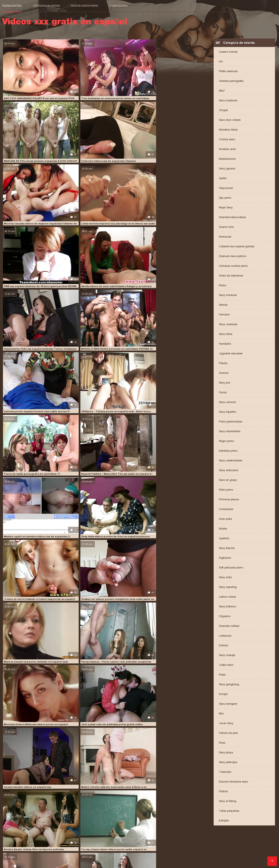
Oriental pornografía (231, 82)
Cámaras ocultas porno (233, 266)
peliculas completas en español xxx (208, 843)
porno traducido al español (49, 854)
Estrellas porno (228, 451)
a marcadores (119, 6)
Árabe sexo (226, 665)
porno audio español (163, 850)
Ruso (222, 743)
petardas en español (253, 847)
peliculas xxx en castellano (124, 847)
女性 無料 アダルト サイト (126, 862)
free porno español (222, 840)
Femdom (224, 315)
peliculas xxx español (194, 847)
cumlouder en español (17, 840)
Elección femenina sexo (234, 782)
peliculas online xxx (93, 845)
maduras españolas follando (91, 843)
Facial (223, 393)
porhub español (36, 850)
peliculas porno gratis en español (226, 845)
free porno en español (192, 840)
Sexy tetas (226, 335)
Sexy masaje (227, 656)
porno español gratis (35, 852)
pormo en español (61, 850)
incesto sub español (251, 840)
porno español (249, 850)
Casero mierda (228, 52)
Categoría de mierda (47, 6)
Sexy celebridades (231, 461)
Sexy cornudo (227, 403)
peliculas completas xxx (249, 843)
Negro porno (226, 442)
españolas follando (75, 840)
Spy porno (225, 198)
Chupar (223, 111)
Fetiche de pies (228, 734)
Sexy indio (225, 578)
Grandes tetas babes (232, 218)
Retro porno (226, 490)
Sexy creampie (228, 325)
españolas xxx (100, 840)
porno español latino (66, 852)
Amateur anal (227, 150)
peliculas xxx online (224, 847)
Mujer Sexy (226, 208)
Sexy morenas (228, 296)
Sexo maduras (228, 101)
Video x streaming (98, 862)
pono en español (13, 850)
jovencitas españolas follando (49, 843)
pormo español (86, 850)
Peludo (223, 364)
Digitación (225, 558)
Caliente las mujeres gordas (237, 247)
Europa (223, 695)
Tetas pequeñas (229, 811)
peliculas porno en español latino (178, 845)
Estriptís (224, 821)
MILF (222, 91)
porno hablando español (201, 852)
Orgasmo (225, 617)
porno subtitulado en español (240, 852)
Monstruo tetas (228, 130)
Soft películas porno (231, 568)
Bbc (221, 714)
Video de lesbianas (231, 276)
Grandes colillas (229, 627)
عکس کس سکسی (36, 862)
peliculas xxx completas (88, 847)
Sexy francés (227, 549)
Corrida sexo (227, 140)
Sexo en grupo (228, 481)
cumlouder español (47, 840)
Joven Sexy (226, 724)
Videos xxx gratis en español (66, 862)
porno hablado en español (165, 852)
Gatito (223, 179)
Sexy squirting (228, 588)
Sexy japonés (227, 169)
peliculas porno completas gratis (131, 845)
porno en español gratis (221, 850)
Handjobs (225, 344)
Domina (224, 373)
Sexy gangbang (229, 685)
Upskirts (224, 539)
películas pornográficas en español (46, 847)
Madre (223, 529)
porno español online (97, 852)
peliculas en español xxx (61, 845)
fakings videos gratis (161, 840)
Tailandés (225, 772)
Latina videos (227, 597)
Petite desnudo (228, 72)
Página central (12, 6)
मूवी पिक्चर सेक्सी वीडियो (13, 862)
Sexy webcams (229, 471)
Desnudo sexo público (233, 257)
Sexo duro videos (230, 120)
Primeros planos (229, 500)
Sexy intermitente (230, 432)
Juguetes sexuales (231, 354)
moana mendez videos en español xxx (131, 299)
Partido (223, 792)
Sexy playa (226, 753)
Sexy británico (228, 607)
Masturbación (227, 159)
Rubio (223, 286)
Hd (221, 62)
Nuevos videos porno (85, 6)
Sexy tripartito (227, 412)
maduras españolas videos (129, 843)
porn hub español (110, 850)
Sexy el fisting (228, 802)
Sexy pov (225, 383)
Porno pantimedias (231, 422)
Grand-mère (226, 228)
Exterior (224, 646)
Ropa (222, 675)
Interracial (225, 237)
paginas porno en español (165, 843)
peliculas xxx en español (161, 847)
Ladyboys (225, 636)
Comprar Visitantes (17, 857)
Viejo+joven (226, 189)
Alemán (223, 305)
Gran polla (225, 519)
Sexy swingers (228, 704)
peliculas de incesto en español (23, 845)
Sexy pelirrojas (228, 763)
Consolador (226, 510)
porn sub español (135, 850)
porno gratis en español (130, 852)
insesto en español (14, 843)
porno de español (190, 850)
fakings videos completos (128, 840)
